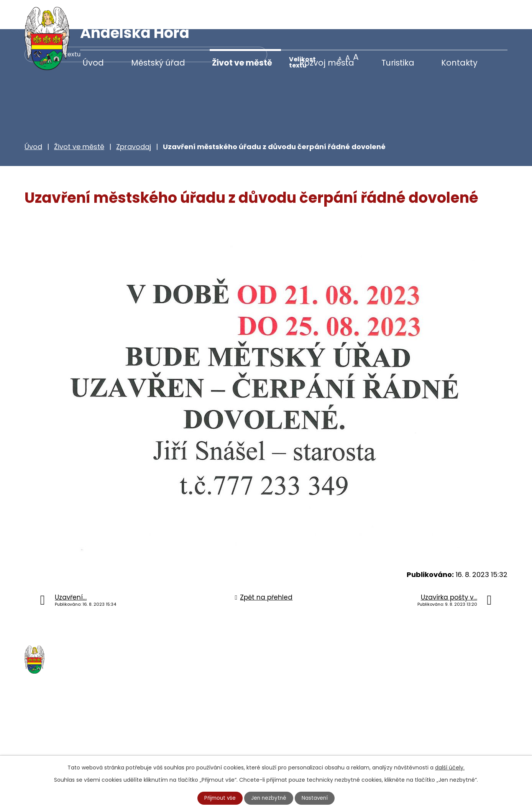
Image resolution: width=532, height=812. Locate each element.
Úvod (93, 63)
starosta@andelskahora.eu (87, 750)
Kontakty (459, 63)
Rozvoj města (327, 63)
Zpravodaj (134, 118)
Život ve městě (242, 63)
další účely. (450, 767)
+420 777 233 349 (71, 734)
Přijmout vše (219, 798)
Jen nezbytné (269, 798)
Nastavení (316, 798)
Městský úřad (158, 63)
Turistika (398, 63)
